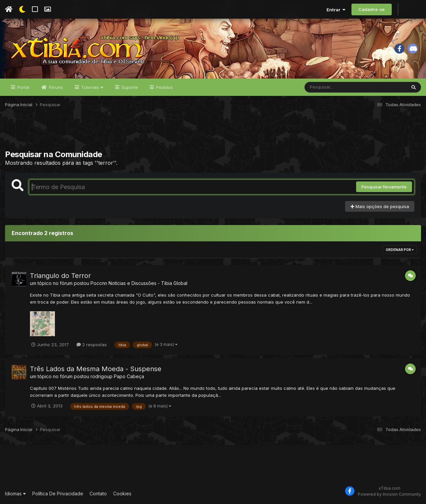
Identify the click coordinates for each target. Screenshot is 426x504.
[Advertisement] (213, 133)
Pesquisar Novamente (384, 187)
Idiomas (15, 494)
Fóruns (55, 87)
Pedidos (164, 87)
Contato (98, 494)
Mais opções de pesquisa (380, 206)
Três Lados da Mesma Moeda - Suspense (96, 369)
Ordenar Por (400, 250)
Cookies (122, 494)
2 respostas (92, 345)
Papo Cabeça (129, 376)
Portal (23, 87)
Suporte (129, 87)
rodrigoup (102, 376)
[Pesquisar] (330, 87)
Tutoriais (92, 87)
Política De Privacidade (58, 494)
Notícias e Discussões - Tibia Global (148, 283)
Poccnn (99, 283)
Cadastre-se (372, 9)
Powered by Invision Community (389, 494)
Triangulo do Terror (60, 276)
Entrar (336, 10)
